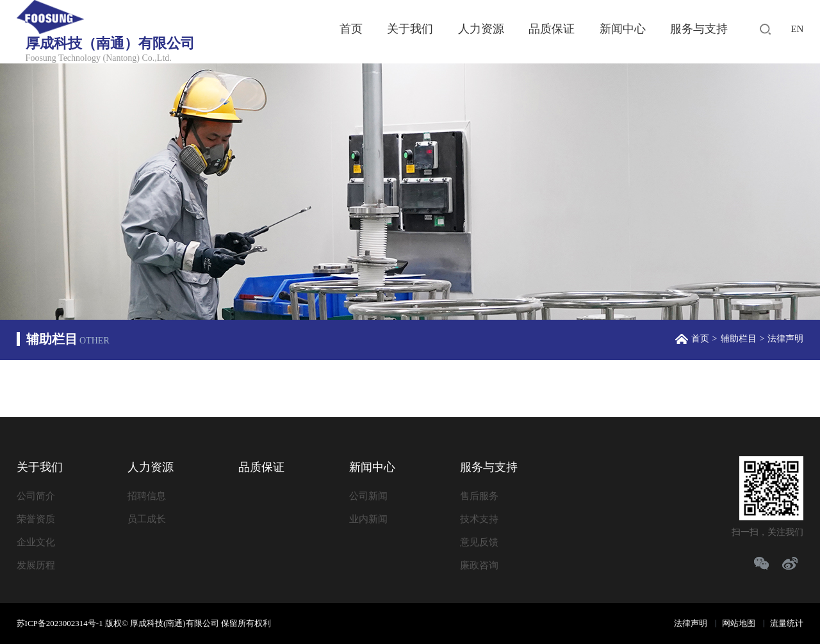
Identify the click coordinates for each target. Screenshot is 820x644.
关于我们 (410, 29)
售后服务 (479, 496)
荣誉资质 (36, 519)
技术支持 (479, 519)
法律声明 (691, 623)
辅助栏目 (739, 339)
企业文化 (36, 542)
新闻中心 (623, 29)
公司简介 (36, 496)
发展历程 (36, 565)
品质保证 (552, 29)
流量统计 (787, 623)
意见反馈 (479, 542)
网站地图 (739, 623)
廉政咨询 (479, 565)
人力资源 (481, 29)
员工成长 (147, 519)
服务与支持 (699, 29)
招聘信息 (147, 496)
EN (797, 29)
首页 (351, 29)
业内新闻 (368, 519)
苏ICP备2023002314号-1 (60, 623)
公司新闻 (368, 496)
